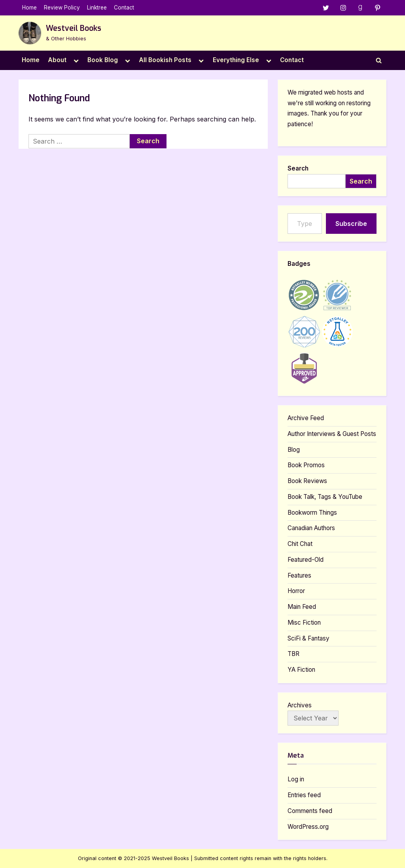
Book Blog (103, 60)
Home (29, 8)
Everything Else (236, 60)
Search (298, 168)
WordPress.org (308, 827)
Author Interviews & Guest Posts (332, 434)
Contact (124, 8)
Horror (296, 591)
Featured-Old (306, 560)
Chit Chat (300, 544)
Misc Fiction (304, 623)
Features (299, 575)
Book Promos (306, 465)
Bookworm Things (312, 513)
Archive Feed (306, 418)
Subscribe (351, 224)
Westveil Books (74, 28)
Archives (300, 705)
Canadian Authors (311, 528)
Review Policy (62, 8)
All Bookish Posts (165, 60)
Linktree (97, 8)
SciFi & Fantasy (308, 638)
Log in (296, 780)
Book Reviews (307, 481)
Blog (294, 450)
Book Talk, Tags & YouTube (325, 497)
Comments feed (310, 811)
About (57, 60)
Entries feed (304, 795)
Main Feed (302, 607)
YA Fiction (301, 670)
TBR (293, 654)
